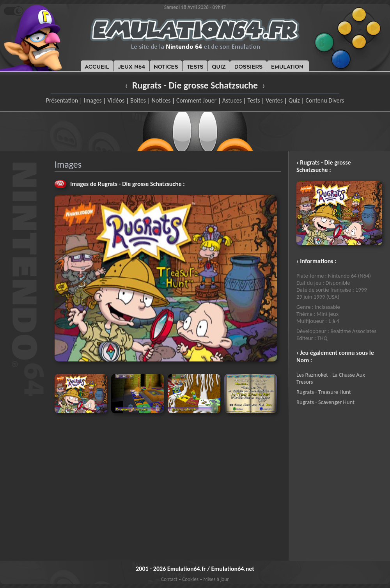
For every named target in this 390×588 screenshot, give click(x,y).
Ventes (274, 100)
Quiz (294, 100)
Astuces (232, 100)
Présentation (62, 100)
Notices (161, 100)
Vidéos (116, 100)
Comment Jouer (196, 100)
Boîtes (138, 100)
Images (93, 100)
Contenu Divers (325, 100)
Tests (254, 100)
